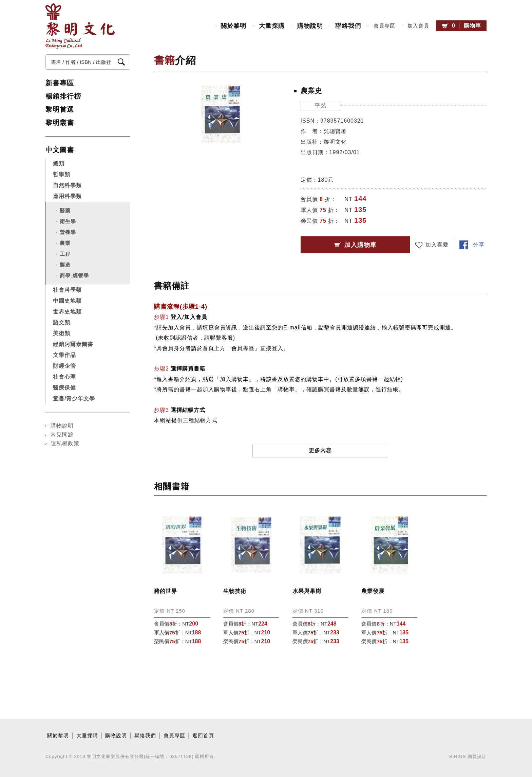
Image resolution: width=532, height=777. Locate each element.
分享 (479, 245)
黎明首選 (60, 109)
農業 (65, 243)
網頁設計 (477, 756)
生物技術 (235, 591)
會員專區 (384, 26)
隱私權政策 (65, 443)
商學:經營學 (74, 276)
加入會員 (418, 26)
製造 (65, 265)
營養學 (68, 232)
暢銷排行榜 (63, 96)
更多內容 (320, 450)
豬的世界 (166, 591)
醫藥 (65, 210)
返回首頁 (203, 736)
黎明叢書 (60, 123)
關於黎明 (233, 26)
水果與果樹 (307, 591)
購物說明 (310, 26)
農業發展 (373, 591)
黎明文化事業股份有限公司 (80, 26)
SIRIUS (458, 756)
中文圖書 (60, 150)
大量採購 (272, 26)
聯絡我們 (348, 26)
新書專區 (60, 83)
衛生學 (68, 221)
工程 (65, 254)
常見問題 (62, 435)
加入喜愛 (437, 245)
